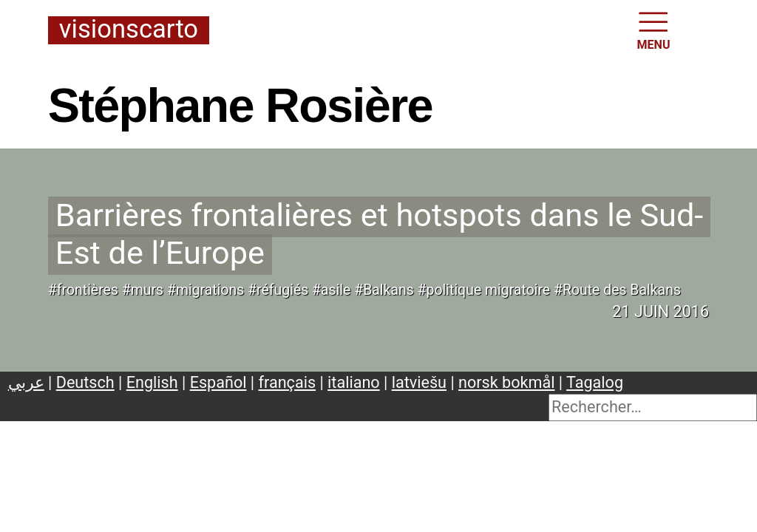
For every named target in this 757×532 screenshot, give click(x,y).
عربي (26, 382)
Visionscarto (129, 30)
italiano (354, 382)
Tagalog (595, 382)
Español (218, 382)
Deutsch (85, 382)
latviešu (419, 382)
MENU (654, 30)
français (288, 382)
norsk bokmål (506, 382)
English (152, 382)
